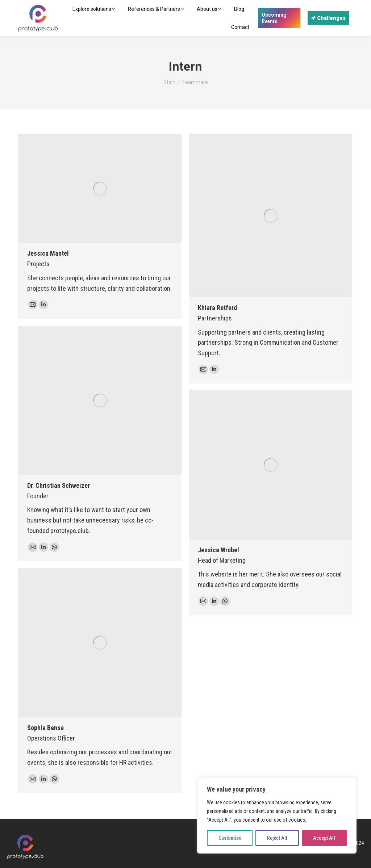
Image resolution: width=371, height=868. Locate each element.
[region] (277, 815)
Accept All (324, 838)
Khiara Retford (217, 308)
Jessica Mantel (48, 253)
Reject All (277, 838)
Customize (230, 838)
